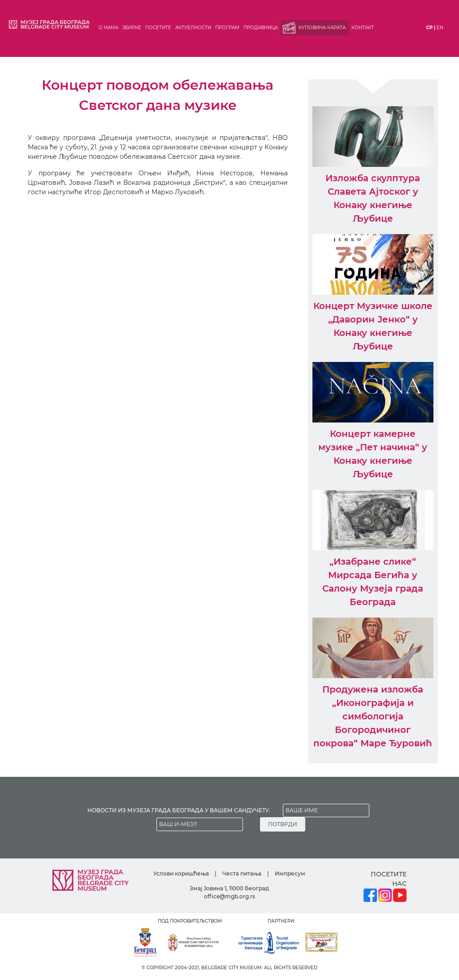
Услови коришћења (181, 873)
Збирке (132, 28)
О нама (108, 28)
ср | (431, 28)
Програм (227, 28)
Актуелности (193, 28)
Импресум (290, 873)
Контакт (363, 28)
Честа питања (242, 873)
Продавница (261, 28)
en (440, 28)
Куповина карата (322, 28)
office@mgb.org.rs (229, 896)
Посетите (158, 28)
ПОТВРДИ (283, 824)
